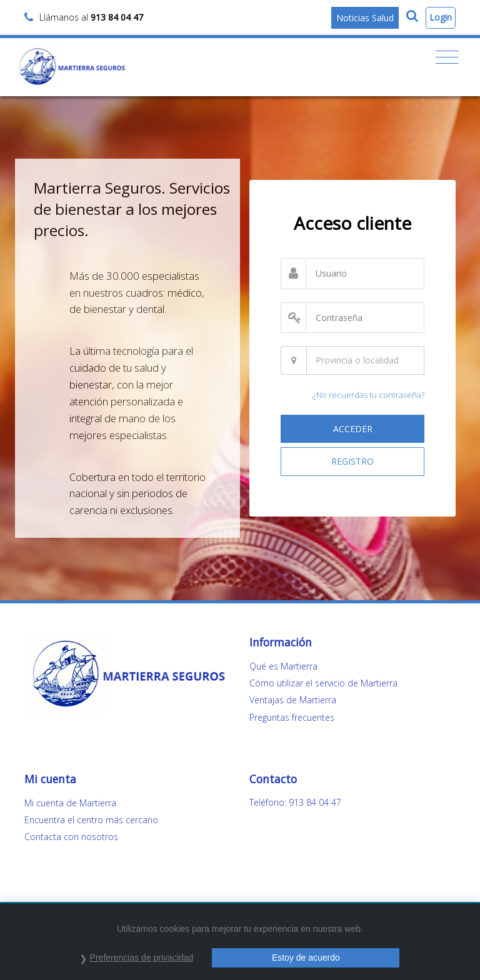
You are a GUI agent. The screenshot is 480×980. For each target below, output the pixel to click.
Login (441, 17)
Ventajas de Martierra (293, 700)
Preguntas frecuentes (292, 717)
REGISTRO (352, 461)
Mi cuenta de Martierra (70, 803)
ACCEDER (353, 429)
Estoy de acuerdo (306, 958)
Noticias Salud (365, 18)
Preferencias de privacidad (142, 958)
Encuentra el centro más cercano (91, 820)
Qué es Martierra (283, 666)
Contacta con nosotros (71, 837)
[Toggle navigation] (447, 57)
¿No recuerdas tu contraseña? (368, 395)
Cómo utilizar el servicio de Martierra (323, 683)
